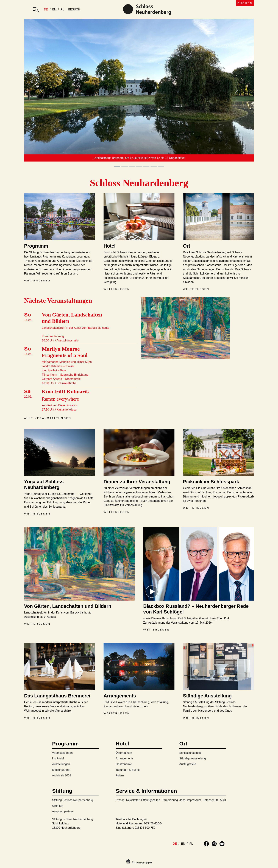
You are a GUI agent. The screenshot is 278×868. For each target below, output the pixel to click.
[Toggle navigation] (36, 10)
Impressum (194, 800)
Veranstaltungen (62, 753)
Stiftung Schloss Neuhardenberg (73, 800)
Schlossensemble (190, 753)
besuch (74, 9)
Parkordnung (170, 800)
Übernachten (124, 753)
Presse (120, 800)
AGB (223, 800)
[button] (41, 93)
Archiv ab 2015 (62, 775)
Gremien (58, 806)
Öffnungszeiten (151, 800)
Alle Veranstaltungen (48, 418)
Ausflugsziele (188, 764)
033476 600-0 (153, 823)
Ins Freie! (58, 758)
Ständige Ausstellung (192, 758)
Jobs (182, 800)
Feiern (120, 775)
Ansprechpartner (63, 811)
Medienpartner (61, 770)
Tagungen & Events (128, 770)
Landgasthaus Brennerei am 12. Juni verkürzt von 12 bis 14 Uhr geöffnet (139, 158)
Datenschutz (210, 800)
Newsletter (133, 800)
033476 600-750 (145, 828)
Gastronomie (124, 764)
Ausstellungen (61, 764)
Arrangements (125, 758)
